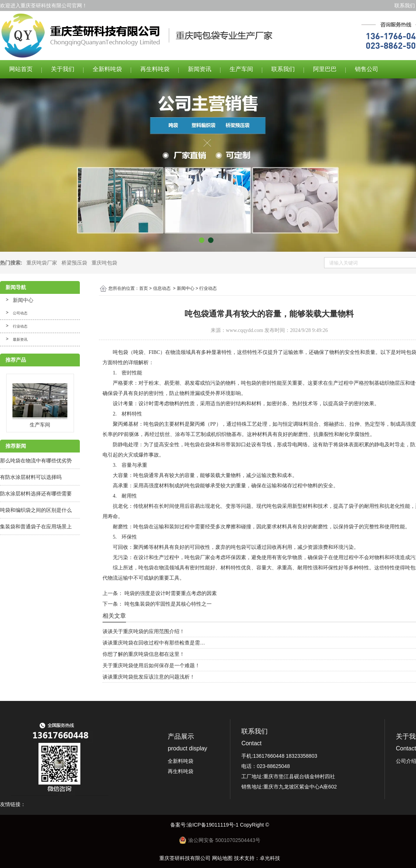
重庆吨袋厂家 (42, 263)
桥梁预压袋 (74, 263)
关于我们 (63, 69)
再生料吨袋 (155, 69)
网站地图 (222, 858)
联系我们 (405, 5)
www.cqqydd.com (245, 330)
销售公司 (367, 69)
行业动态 (20, 326)
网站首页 (21, 69)
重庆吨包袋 (104, 263)
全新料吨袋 (107, 69)
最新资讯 (20, 339)
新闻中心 (23, 300)
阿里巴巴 (325, 69)
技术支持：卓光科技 (257, 858)
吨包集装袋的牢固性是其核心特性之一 (167, 604)
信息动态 (162, 288)
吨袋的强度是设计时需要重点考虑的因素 (170, 593)
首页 (144, 288)
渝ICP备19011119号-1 (213, 825)
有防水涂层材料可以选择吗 (31, 477)
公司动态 (20, 313)
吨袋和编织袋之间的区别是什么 (36, 510)
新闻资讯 (200, 69)
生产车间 (241, 69)
